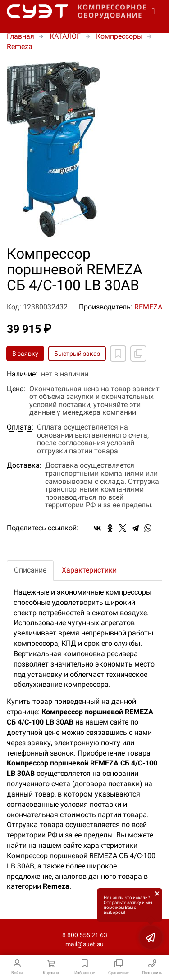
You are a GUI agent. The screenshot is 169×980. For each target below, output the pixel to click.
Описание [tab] (30, 570)
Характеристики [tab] (89, 570)
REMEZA (148, 307)
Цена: (16, 389)
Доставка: (24, 465)
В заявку (25, 354)
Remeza (20, 47)
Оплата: (20, 427)
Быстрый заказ (77, 354)
